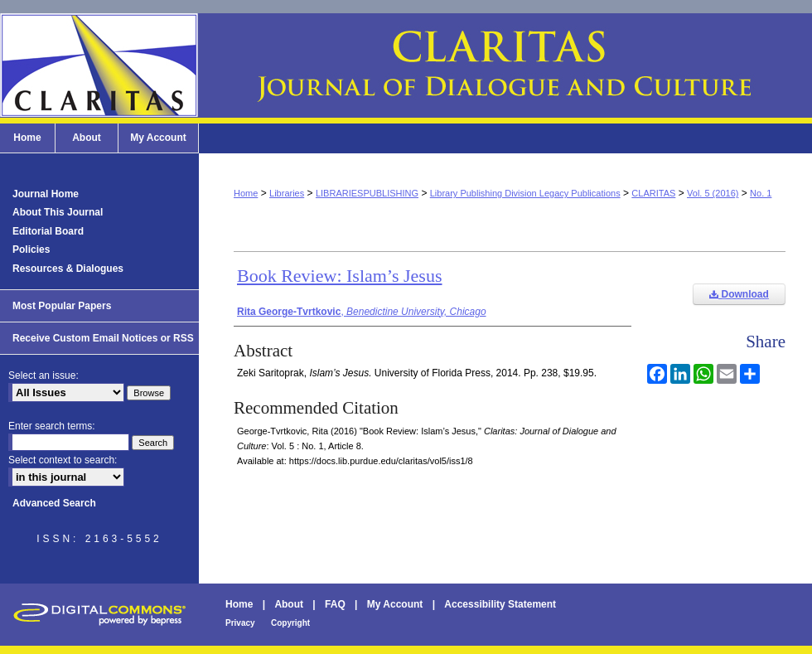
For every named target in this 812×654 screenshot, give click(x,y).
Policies (31, 249)
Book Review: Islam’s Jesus (340, 276)
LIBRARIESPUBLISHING (367, 193)
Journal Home (46, 194)
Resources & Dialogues (68, 269)
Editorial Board (48, 231)
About (289, 604)
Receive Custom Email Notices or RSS (103, 338)
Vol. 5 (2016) (713, 193)
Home (246, 193)
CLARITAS (653, 193)
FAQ (335, 604)
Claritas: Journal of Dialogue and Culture (406, 65)
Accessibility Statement (500, 604)
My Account (395, 604)
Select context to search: (63, 460)
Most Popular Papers (62, 306)
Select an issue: (43, 375)
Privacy (240, 623)
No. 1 (761, 193)
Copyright (290, 623)
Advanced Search (54, 503)
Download (739, 294)
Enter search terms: (52, 426)
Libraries (287, 193)
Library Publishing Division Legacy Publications (525, 193)
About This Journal (58, 212)
